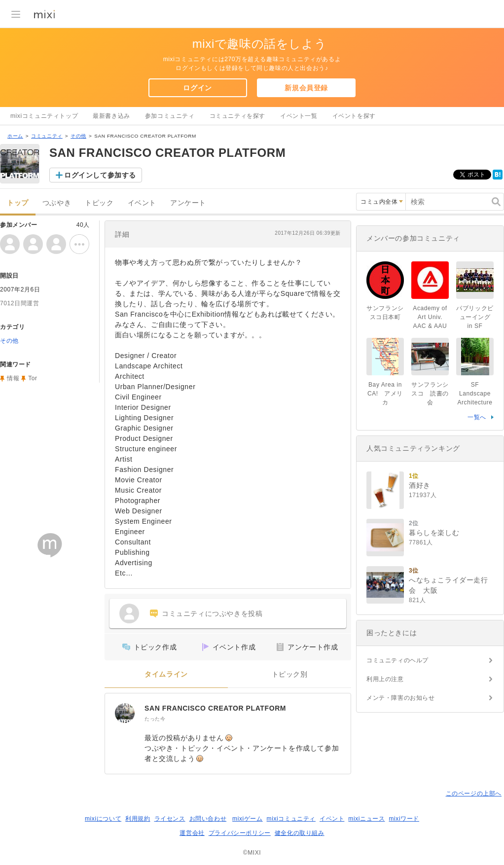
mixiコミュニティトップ (44, 116)
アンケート (188, 203)
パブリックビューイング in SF (475, 317)
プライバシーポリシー (240, 833)
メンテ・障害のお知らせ (401, 698)
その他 (78, 136)
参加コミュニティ (170, 116)
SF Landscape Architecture (475, 394)
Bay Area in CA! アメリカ (385, 394)
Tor (33, 378)
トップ (18, 203)
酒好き (420, 485)
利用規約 (138, 819)
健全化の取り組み (300, 833)
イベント (142, 203)
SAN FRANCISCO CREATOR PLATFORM (215, 708)
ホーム (15, 136)
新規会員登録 (306, 88)
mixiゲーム (248, 819)
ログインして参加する (100, 175)
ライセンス (170, 819)
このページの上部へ (474, 793)
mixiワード (404, 819)
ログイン (197, 88)
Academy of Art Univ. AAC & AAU (430, 317)
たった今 (155, 719)
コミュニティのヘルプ (397, 660)
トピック (99, 203)
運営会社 (192, 833)
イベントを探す (354, 116)
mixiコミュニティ (291, 819)
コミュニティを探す (237, 116)
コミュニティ (47, 136)
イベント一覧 (299, 116)
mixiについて (103, 819)
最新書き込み (111, 116)
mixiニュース (366, 819)
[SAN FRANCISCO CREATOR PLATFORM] (125, 713)
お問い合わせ (208, 819)
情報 (13, 378)
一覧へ (477, 417)
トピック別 (290, 674)
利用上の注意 (385, 679)
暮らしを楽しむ (434, 533)
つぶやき (57, 203)
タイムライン (166, 674)
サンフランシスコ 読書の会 (430, 394)
